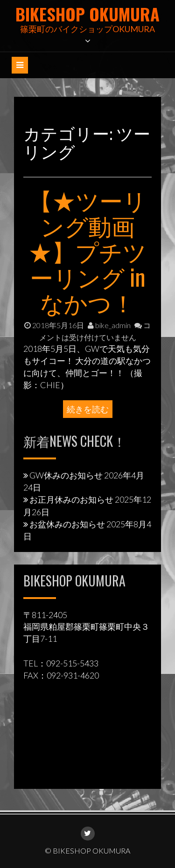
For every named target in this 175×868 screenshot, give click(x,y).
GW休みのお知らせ (66, 475)
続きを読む (88, 409)
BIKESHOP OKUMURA (87, 14)
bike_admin (109, 325)
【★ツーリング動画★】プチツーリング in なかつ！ (87, 250)
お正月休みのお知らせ (71, 499)
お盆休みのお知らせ (67, 524)
